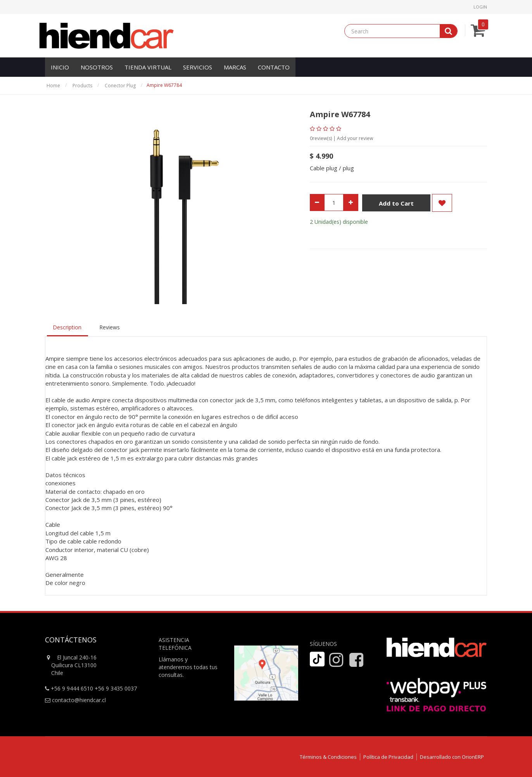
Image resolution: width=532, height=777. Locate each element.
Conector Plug (120, 86)
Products (82, 86)
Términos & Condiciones (328, 757)
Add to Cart (396, 203)
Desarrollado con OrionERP (452, 757)
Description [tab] (67, 327)
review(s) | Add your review (341, 138)
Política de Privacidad (388, 757)
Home (53, 86)
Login (480, 7)
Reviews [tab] (110, 327)
